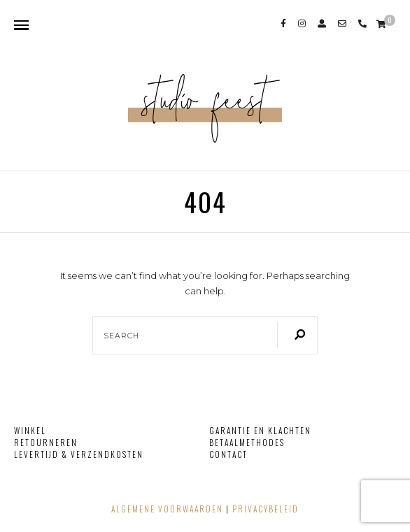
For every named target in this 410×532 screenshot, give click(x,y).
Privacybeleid (266, 509)
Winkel (30, 430)
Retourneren (46, 442)
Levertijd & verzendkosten (79, 454)
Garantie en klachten (260, 430)
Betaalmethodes (247, 442)
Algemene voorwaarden (167, 509)
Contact (228, 454)
